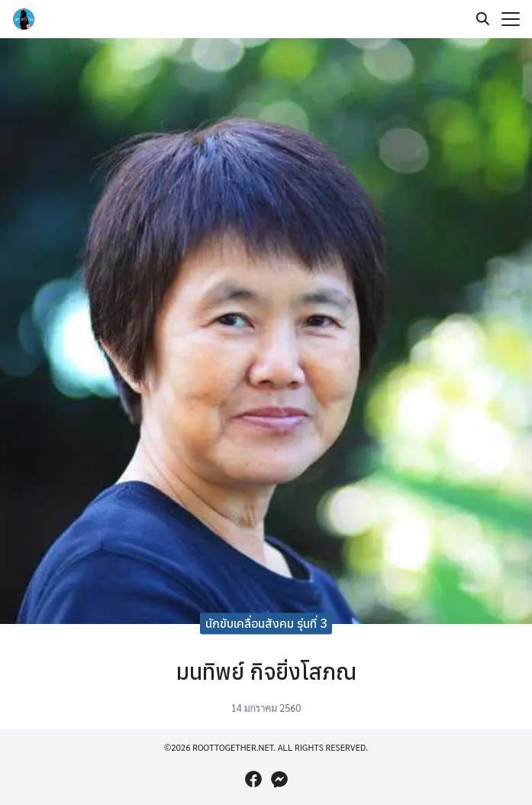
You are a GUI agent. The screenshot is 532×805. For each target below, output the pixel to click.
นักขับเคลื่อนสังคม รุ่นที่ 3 (266, 623)
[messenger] (279, 779)
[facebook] (253, 779)
